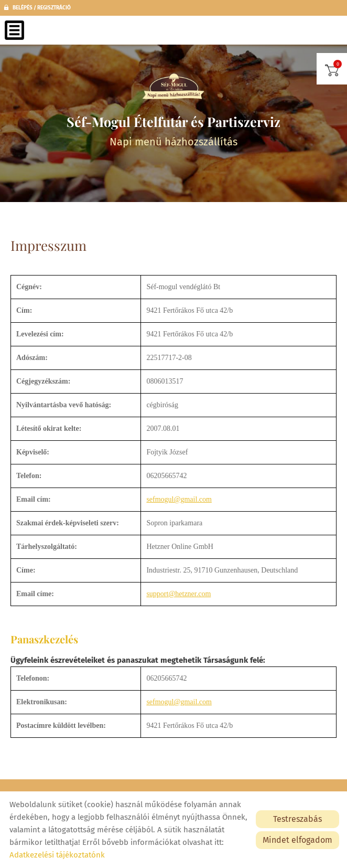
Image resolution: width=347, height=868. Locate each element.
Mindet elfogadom (297, 840)
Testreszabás (297, 819)
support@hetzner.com (178, 594)
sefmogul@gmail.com (179, 499)
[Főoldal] (173, 87)
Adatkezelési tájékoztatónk (57, 855)
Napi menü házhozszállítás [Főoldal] (173, 130)
